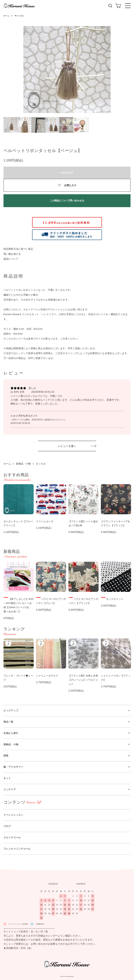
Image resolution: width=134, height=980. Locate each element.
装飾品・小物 (23, 464)
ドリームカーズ (45, 521)
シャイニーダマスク (47, 676)
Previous (26, 70)
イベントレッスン (13, 815)
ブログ (7, 826)
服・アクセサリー (13, 767)
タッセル (41, 464)
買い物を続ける (12, 254)
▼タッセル (20, 16)
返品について (11, 259)
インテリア (10, 789)
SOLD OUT (67, 173)
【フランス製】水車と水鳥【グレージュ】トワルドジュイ (83, 680)
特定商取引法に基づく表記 (18, 249)
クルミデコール (12, 837)
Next (108, 70)
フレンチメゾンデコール (17, 849)
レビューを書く (67, 446)
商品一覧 (8, 722)
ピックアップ (11, 710)
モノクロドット (112, 599)
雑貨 (6, 755)
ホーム (7, 16)
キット (7, 778)
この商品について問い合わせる (67, 201)
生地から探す (11, 733)
